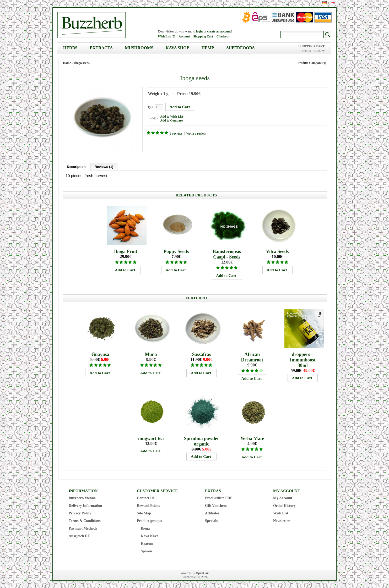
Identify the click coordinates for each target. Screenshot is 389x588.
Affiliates (212, 512)
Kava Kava (150, 535)
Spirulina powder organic (201, 440)
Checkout (223, 36)
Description (76, 166)
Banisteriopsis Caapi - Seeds (227, 253)
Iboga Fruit (126, 251)
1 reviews (175, 133)
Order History (284, 505)
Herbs (70, 48)
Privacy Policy (80, 512)
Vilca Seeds (277, 251)
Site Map (144, 512)
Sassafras (202, 354)
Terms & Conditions (85, 520)
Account (184, 36)
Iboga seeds (82, 63)
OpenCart (203, 572)
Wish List (281, 512)
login (199, 31)
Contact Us (146, 497)
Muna (151, 354)
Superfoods (241, 48)
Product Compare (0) (312, 63)
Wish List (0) (166, 36)
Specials (211, 520)
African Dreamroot (252, 356)
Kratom (147, 543)
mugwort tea (151, 438)
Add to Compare (171, 120)
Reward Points (148, 505)
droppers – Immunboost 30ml (303, 359)
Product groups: (150, 520)
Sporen (146, 550)
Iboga (145, 528)
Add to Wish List (171, 116)
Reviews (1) (104, 166)
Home (67, 63)
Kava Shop (177, 48)
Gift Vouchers (216, 505)
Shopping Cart (203, 36)
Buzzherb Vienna (82, 497)
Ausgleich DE (79, 535)
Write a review (195, 133)
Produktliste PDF (219, 497)
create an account (219, 31)
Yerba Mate (252, 438)
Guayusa (100, 354)
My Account (283, 497)
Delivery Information (85, 505)
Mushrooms (139, 48)
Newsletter (282, 520)
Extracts (101, 48)
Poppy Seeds (176, 251)
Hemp (208, 48)
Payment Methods (83, 528)
